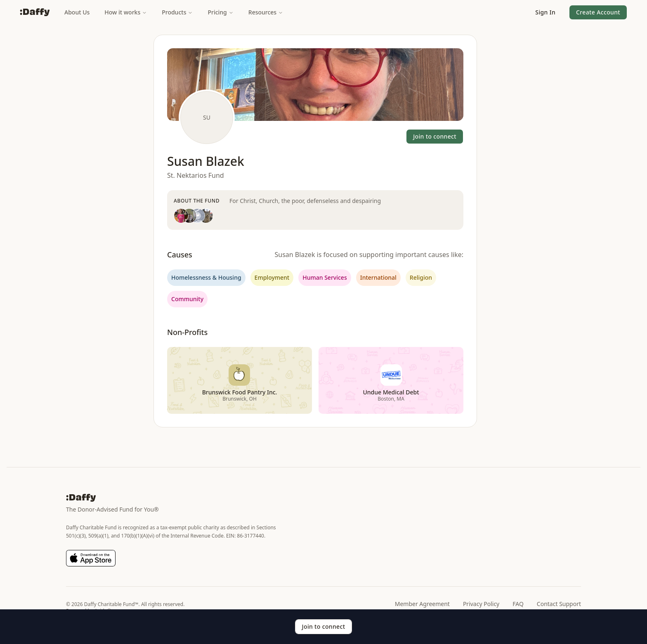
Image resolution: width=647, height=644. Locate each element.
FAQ (518, 604)
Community (187, 299)
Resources (266, 12)
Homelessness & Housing (206, 277)
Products (177, 12)
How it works (126, 12)
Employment (272, 277)
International (378, 277)
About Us (77, 12)
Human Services (325, 277)
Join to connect (435, 136)
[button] (545, 12)
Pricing (220, 12)
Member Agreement (422, 604)
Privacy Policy (481, 604)
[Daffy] (35, 12)
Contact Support (559, 604)
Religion (421, 277)
